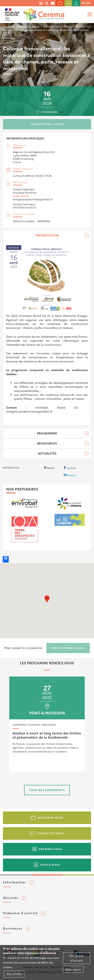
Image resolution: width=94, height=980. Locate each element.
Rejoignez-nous (50, 817)
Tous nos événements (47, 790)
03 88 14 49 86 (21, 196)
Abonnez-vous (50, 849)
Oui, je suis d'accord (76, 958)
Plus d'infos (14, 974)
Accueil (7, 26)
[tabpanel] (47, 328)
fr (83, 3)
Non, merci (73, 969)
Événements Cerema (28, 26)
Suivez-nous (50, 865)
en (88, 3)
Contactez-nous (50, 833)
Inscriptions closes (47, 124)
